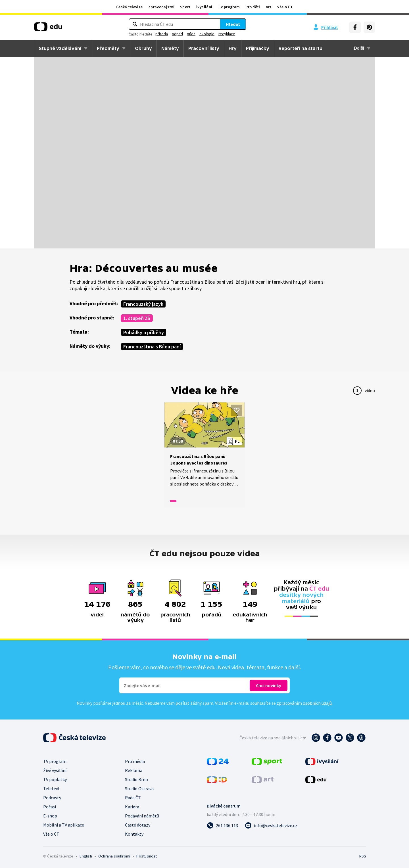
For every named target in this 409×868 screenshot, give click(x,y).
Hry (233, 48)
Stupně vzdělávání (60, 48)
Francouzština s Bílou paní (152, 347)
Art (269, 7)
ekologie (207, 34)
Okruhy (143, 48)
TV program (229, 7)
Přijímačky (258, 48)
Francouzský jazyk (143, 304)
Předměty (108, 48)
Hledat (233, 24)
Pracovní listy (204, 48)
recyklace (227, 34)
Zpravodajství (161, 7)
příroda (162, 34)
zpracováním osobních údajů (304, 703)
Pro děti (253, 7)
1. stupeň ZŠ (137, 318)
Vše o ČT (285, 7)
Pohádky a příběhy (144, 332)
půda (191, 34)
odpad (177, 34)
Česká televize (129, 7)
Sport (185, 7)
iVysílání (204, 7)
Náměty (170, 48)
